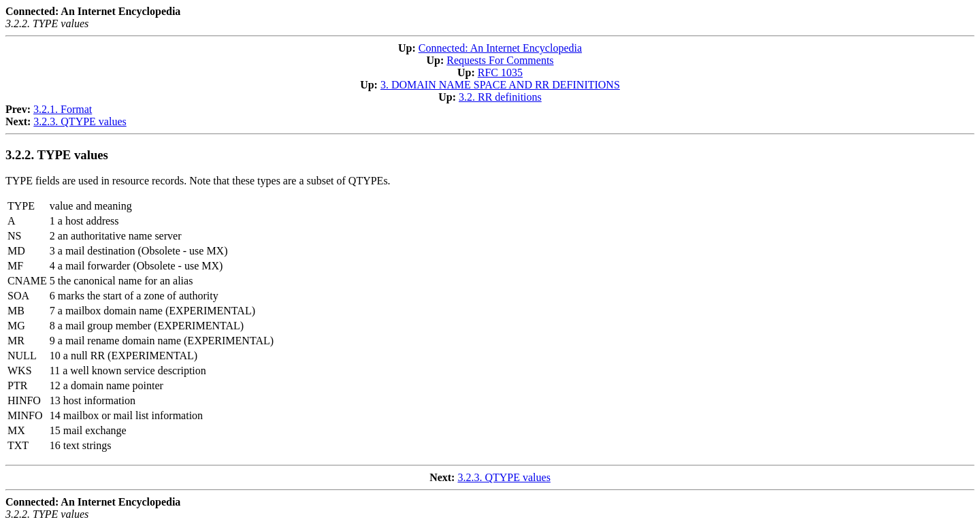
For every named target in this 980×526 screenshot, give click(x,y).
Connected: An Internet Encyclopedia (500, 48)
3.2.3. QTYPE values (80, 121)
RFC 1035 (500, 72)
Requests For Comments (500, 60)
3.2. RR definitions (500, 97)
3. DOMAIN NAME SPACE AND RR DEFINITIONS (500, 85)
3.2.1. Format (63, 109)
